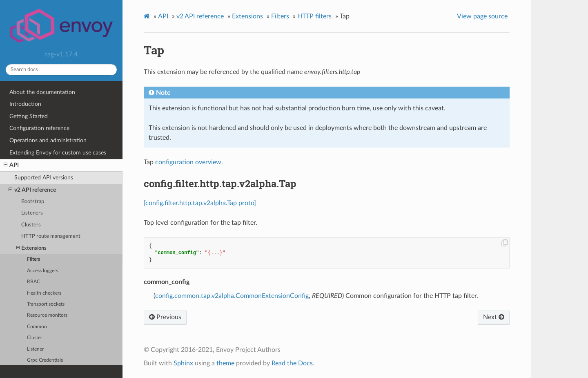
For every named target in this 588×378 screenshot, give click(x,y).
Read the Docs (292, 363)
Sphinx (183, 363)
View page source (482, 16)
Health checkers (44, 293)
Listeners (32, 213)
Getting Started (29, 116)
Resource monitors (47, 315)
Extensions (31, 248)
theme (225, 363)
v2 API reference (32, 190)
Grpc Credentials (45, 360)
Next (494, 317)
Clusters (31, 225)
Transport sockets (46, 304)
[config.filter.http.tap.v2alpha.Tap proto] (200, 203)
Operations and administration (48, 140)
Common (37, 327)
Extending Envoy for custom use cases (58, 153)
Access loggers (42, 271)
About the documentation (42, 92)
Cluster (35, 338)
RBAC (33, 282)
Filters (33, 259)
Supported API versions (44, 178)
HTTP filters (314, 16)
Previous (165, 317)
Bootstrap (33, 202)
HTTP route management (51, 236)
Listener (35, 349)
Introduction (25, 104)
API (11, 165)
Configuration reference (39, 128)
